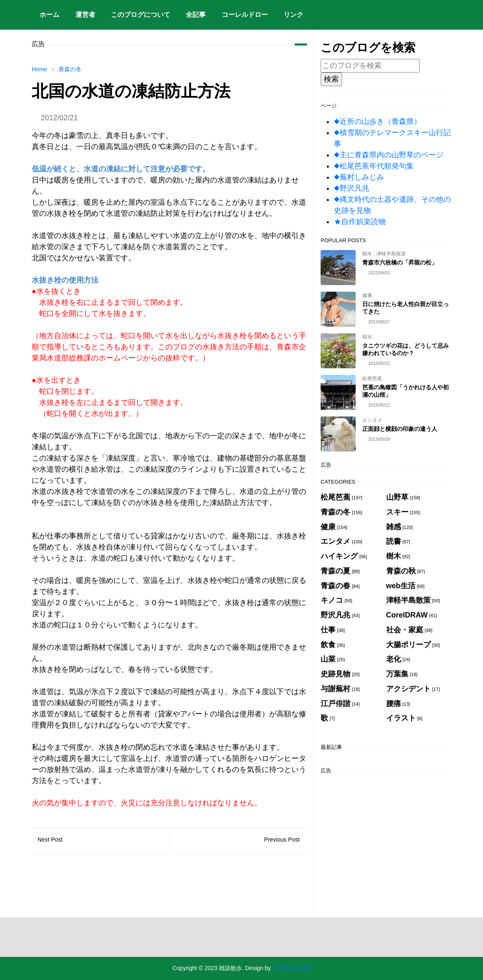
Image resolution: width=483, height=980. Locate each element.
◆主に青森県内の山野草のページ (389, 155)
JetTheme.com (292, 968)
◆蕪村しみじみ (359, 177)
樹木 (368, 254)
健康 (367, 295)
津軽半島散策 (391, 254)
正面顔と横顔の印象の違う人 (400, 429)
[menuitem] (49, 15)
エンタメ (372, 420)
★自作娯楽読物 (360, 222)
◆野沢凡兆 (352, 188)
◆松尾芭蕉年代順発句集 (374, 166)
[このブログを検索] (370, 66)
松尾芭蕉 (372, 379)
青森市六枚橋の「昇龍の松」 (400, 262)
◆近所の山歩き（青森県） (377, 122)
